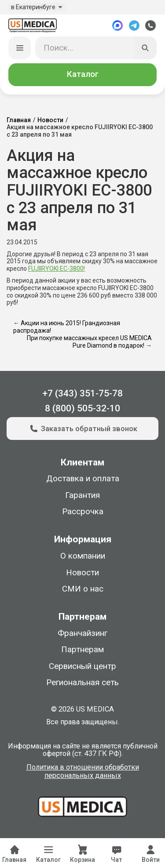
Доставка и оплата (83, 479)
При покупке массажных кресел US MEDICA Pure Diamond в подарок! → (89, 342)
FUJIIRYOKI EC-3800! (57, 269)
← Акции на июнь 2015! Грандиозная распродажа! (67, 327)
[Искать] (146, 48)
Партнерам (82, 650)
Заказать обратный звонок (82, 429)
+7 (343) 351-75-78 (82, 393)
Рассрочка (83, 512)
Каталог (83, 74)
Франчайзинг (82, 633)
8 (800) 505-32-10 (82, 408)
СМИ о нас (83, 589)
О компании (83, 556)
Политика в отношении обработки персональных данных (83, 772)
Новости (50, 120)
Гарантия (82, 495)
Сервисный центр (82, 666)
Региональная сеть (82, 683)
